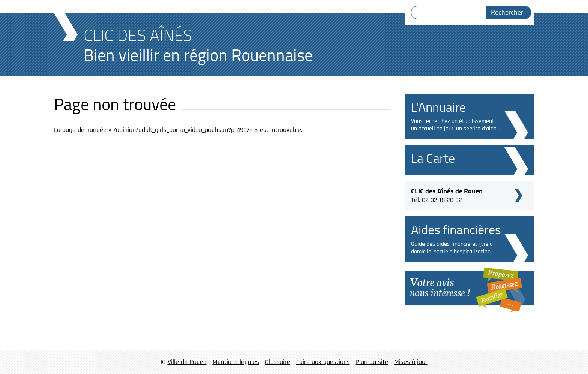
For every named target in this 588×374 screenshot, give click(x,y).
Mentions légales (236, 362)
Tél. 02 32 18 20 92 (447, 194)
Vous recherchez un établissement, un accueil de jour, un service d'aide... (455, 125)
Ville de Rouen (187, 362)
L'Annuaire (438, 107)
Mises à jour (411, 362)
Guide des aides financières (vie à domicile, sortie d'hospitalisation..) (453, 248)
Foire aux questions (323, 362)
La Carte (433, 158)
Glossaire (278, 362)
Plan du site (372, 362)
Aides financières (456, 230)
